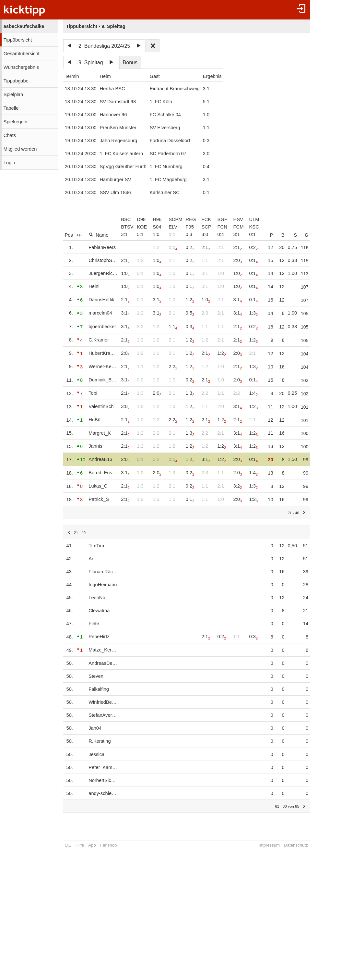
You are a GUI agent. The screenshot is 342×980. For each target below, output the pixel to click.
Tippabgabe (16, 81)
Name (98, 235)
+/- (79, 235)
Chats (10, 135)
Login (9, 163)
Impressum (276, 845)
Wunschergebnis (21, 67)
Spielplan (13, 94)
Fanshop (108, 845)
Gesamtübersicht (22, 54)
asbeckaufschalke (24, 26)
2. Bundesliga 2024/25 (104, 46)
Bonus (130, 62)
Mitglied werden (20, 149)
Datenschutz (303, 845)
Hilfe (80, 845)
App (92, 845)
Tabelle (11, 108)
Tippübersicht (18, 40)
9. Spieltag (91, 62)
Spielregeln (15, 122)
